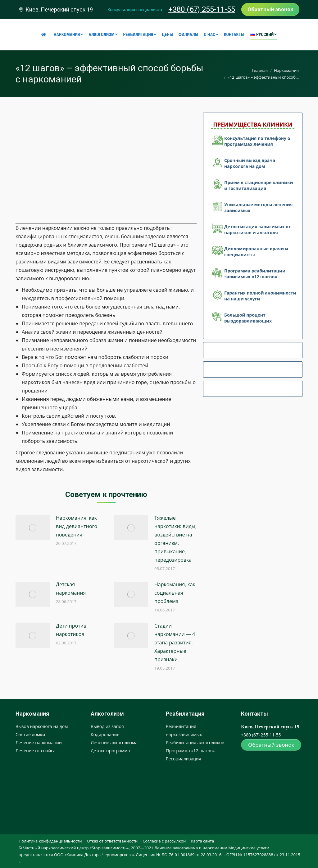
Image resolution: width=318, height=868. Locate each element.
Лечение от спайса (36, 751)
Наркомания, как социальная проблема (175, 593)
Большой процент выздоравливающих (248, 318)
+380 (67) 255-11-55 (202, 9)
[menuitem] (45, 35)
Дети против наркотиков (71, 630)
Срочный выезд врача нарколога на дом (250, 163)
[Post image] (33, 528)
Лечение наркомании (39, 743)
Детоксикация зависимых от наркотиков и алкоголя (257, 230)
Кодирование (105, 734)
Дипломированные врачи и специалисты (256, 252)
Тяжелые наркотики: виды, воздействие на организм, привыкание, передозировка (175, 539)
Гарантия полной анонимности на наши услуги (260, 296)
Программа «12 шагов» (190, 751)
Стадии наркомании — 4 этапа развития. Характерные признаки (175, 643)
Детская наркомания (71, 589)
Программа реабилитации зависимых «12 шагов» (255, 274)
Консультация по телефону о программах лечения (257, 141)
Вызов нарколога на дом (42, 726)
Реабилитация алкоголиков (195, 743)
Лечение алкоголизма (114, 743)
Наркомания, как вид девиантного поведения (77, 526)
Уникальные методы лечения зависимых (258, 207)
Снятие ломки (30, 734)
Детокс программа (110, 751)
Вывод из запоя (107, 726)
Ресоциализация (184, 759)
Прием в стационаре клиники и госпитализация (259, 185)
